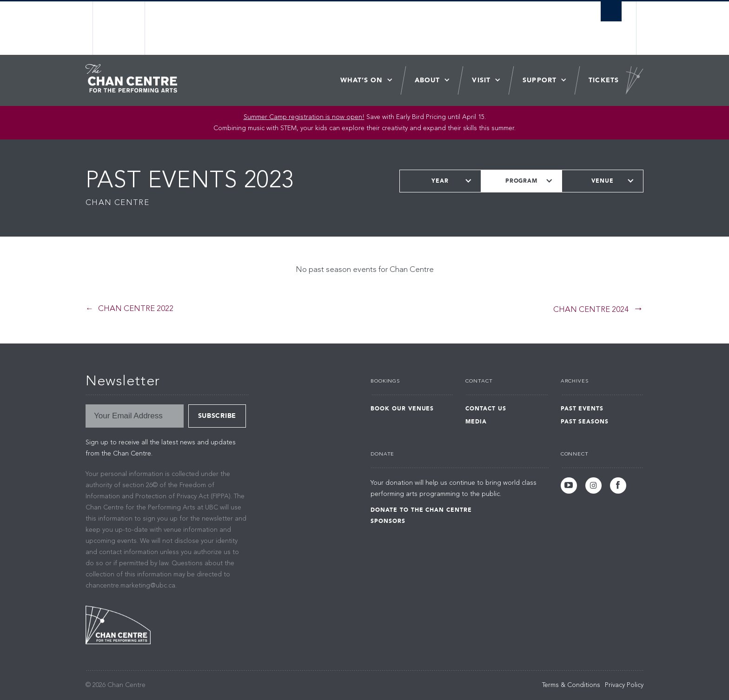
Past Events (582, 409)
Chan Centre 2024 (591, 310)
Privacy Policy (624, 685)
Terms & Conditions (571, 685)
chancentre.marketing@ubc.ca (130, 586)
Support (540, 80)
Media (476, 422)
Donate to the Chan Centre (421, 510)
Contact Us (486, 409)
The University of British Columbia (119, 28)
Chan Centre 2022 (136, 309)
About (427, 80)
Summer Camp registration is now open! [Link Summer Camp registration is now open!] (304, 117)
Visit (481, 80)
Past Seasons (585, 422)
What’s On (361, 80)
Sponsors (388, 521)
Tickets (604, 80)
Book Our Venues (402, 409)
